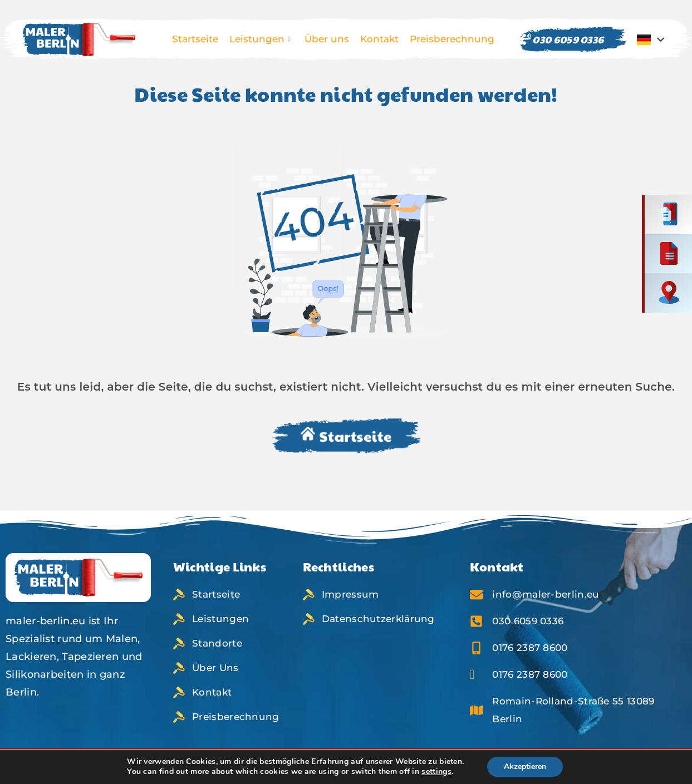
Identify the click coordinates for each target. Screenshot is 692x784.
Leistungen (260, 40)
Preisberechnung (452, 39)
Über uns (327, 39)
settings (438, 772)
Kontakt (379, 39)
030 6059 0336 (562, 39)
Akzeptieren (531, 767)
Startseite (195, 39)
